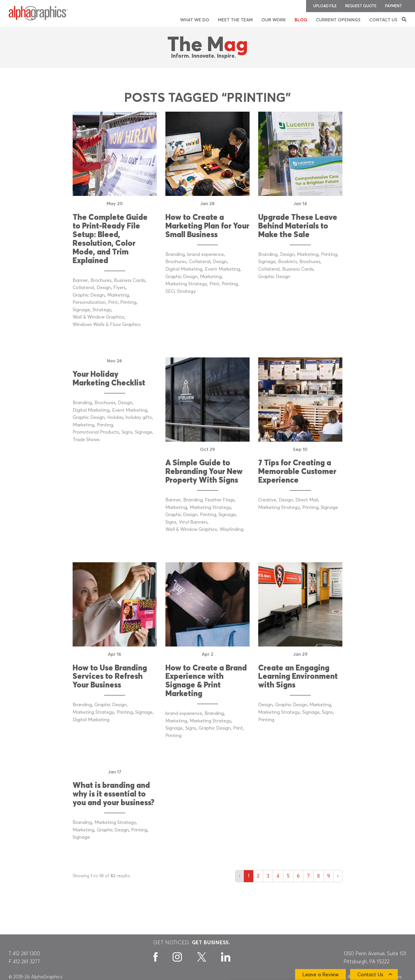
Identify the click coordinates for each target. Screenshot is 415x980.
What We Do (195, 20)
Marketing (118, 295)
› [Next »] (338, 876)
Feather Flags (220, 500)
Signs (127, 432)
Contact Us (383, 20)
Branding (175, 254)
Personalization (89, 302)
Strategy (102, 310)
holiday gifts (139, 417)
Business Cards (130, 280)
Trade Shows (86, 440)
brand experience (206, 254)
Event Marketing (222, 269)
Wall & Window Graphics (98, 317)
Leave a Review (320, 975)
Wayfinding (232, 529)
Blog (301, 20)
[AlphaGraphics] (38, 13)
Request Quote (361, 6)
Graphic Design (89, 295)
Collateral (83, 288)
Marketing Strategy (186, 284)
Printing (128, 302)
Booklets (288, 262)
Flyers (119, 288)
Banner (80, 280)
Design (104, 288)
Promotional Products (96, 432)
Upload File (325, 6)
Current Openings (338, 20)
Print (113, 302)
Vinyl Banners (193, 522)
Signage (81, 310)
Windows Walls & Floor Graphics (107, 325)
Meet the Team (235, 20)
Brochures (101, 280)
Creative (267, 500)
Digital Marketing (184, 269)
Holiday (115, 417)
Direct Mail (307, 500)
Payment (394, 6)
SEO (170, 291)
